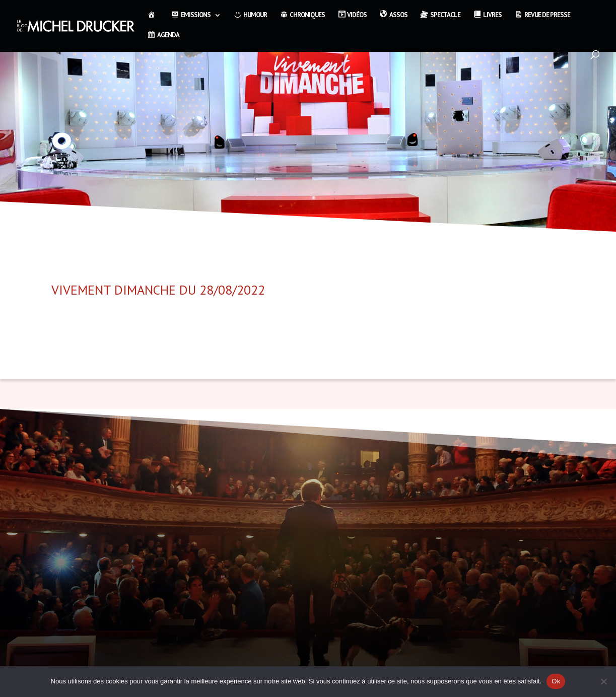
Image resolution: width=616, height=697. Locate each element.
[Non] (603, 681)
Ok (556, 681)
